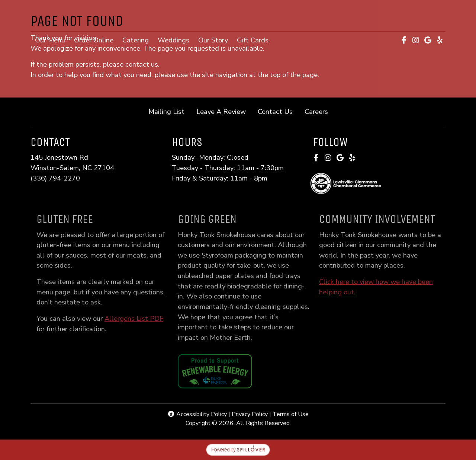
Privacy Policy (250, 414)
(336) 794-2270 (55, 178)
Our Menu (50, 40)
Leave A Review (224, 111)
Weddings (173, 40)
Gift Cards (255, 39)
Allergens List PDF (142, 318)
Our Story (213, 40)
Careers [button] (319, 111)
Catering (136, 40)
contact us (142, 64)
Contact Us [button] (278, 111)
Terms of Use (291, 414)
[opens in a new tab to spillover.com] (238, 449)
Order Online (96, 39)
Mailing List (166, 111)
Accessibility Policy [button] (197, 414)
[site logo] (238, 16)
